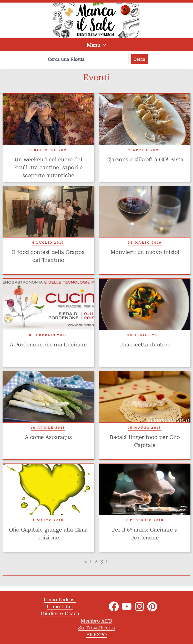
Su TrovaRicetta (97, 628)
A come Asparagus (48, 437)
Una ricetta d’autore (145, 345)
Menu (96, 45)
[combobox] (87, 59)
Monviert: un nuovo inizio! (145, 252)
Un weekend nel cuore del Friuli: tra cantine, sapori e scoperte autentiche (48, 167)
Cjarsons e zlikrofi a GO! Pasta (145, 160)
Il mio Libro (60, 607)
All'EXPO (96, 635)
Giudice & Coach (60, 613)
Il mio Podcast (60, 600)
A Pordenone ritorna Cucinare (48, 345)
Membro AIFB (96, 621)
